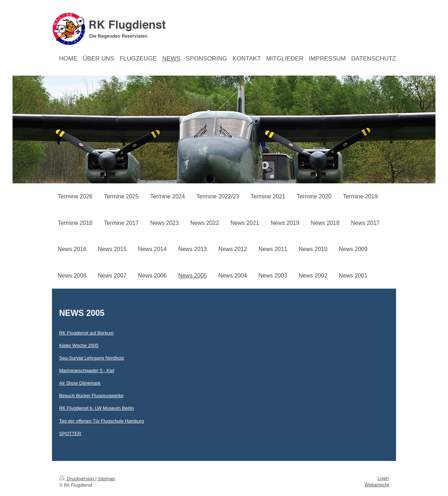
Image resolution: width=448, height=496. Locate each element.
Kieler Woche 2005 (79, 345)
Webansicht (377, 485)
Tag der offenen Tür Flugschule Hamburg (102, 421)
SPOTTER (70, 434)
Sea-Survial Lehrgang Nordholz (92, 358)
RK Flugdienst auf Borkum (86, 333)
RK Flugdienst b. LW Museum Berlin (97, 408)
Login (383, 478)
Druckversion (77, 479)
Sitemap (106, 479)
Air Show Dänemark (80, 383)
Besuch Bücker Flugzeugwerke (91, 396)
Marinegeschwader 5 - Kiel (87, 370)
